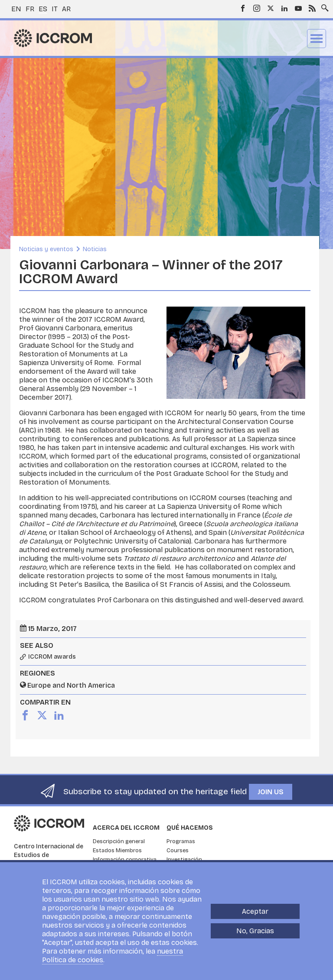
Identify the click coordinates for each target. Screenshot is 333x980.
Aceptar (255, 911)
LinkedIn (284, 8)
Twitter (271, 8)
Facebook (243, 8)
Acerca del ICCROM (126, 828)
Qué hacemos (190, 828)
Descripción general (119, 841)
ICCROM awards (52, 657)
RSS (312, 8)
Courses (178, 851)
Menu (317, 39)
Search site (323, 6)
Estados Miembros (117, 851)
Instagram (257, 8)
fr (30, 9)
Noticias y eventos (46, 249)
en (16, 9)
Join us (271, 792)
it (55, 9)
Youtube (298, 8)
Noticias (95, 249)
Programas (181, 841)
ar (66, 9)
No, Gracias (255, 931)
